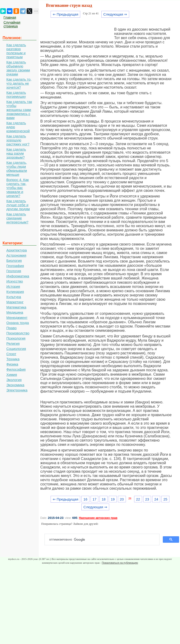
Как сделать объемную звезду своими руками (18, 68)
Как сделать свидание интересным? (17, 218)
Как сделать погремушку (16, 94)
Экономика (15, 385)
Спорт (11, 354)
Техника (13, 359)
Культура (14, 297)
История (13, 286)
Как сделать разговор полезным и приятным (16, 51)
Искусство (15, 281)
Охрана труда (18, 323)
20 (122, 499)
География (15, 266)
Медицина (15, 312)
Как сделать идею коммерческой (18, 127)
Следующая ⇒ (115, 14)
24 (156, 499)
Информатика (18, 276)
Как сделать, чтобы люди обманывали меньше (17, 168)
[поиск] (104, 540)
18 (104, 499)
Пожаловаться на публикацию (120, 563)
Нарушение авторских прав (98, 518)
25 (165, 499)
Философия (16, 369)
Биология (14, 260)
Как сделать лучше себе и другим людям (18, 205)
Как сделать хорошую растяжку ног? (18, 140)
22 (138, 499)
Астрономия (16, 255)
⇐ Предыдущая (66, 14)
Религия (13, 343)
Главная (10, 17)
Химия (12, 375)
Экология (14, 380)
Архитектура (17, 250)
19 (113, 499)
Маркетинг (15, 302)
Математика (16, 307)
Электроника (17, 390)
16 (86, 499)
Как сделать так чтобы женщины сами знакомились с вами (19, 110)
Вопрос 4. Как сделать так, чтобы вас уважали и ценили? (18, 188)
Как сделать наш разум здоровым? (16, 153)
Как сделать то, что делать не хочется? (19, 83)
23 (147, 499)
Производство (18, 333)
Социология (16, 349)
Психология (16, 338)
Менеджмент (17, 318)
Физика (12, 364)
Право (12, 328)
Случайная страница (12, 24)
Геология (14, 271)
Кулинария (15, 292)
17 (94, 499)
